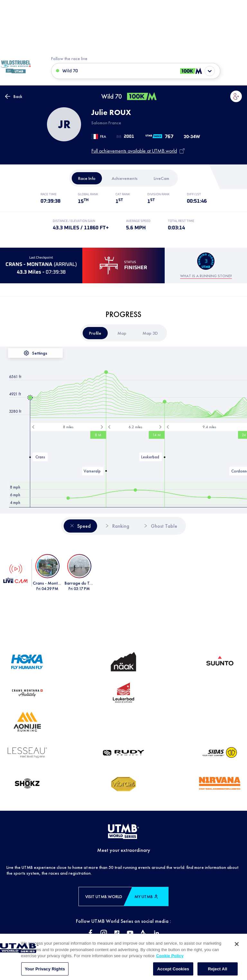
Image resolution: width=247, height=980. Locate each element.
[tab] (87, 178)
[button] (236, 96)
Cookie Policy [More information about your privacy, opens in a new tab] (170, 972)
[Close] (237, 960)
